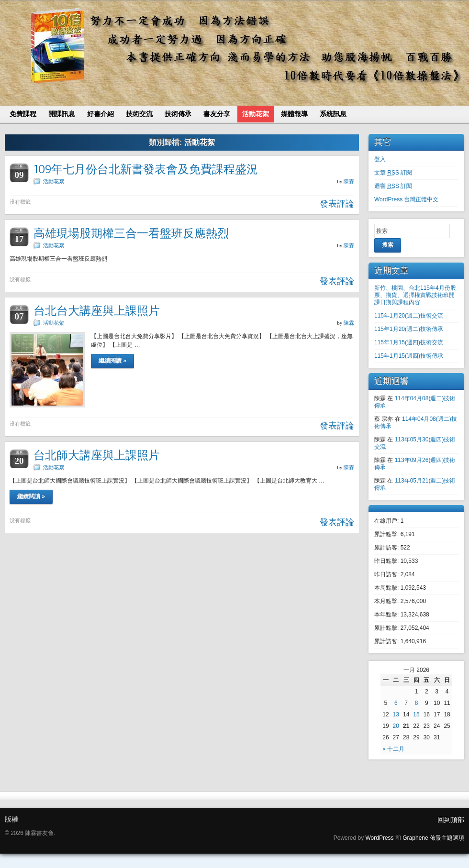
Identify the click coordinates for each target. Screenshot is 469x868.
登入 (380, 159)
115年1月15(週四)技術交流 (409, 342)
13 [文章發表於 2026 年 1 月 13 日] (396, 714)
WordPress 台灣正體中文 (406, 199)
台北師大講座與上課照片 (97, 455)
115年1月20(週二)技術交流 (409, 316)
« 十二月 (393, 749)
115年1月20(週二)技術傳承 (409, 329)
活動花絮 (54, 181)
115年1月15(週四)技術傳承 (409, 356)
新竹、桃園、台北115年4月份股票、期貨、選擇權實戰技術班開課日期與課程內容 (415, 295)
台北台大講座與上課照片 (97, 311)
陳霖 (349, 181)
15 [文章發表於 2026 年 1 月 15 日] (416, 714)
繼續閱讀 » (112, 361)
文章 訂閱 (393, 173)
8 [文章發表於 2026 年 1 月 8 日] (417, 703)
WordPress (379, 838)
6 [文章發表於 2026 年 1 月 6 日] (396, 703)
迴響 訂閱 (393, 186)
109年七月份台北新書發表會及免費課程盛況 (146, 169)
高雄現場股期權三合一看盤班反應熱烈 (131, 233)
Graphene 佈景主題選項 (433, 838)
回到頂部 (451, 820)
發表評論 (337, 204)
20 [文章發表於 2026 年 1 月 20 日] (396, 726)
